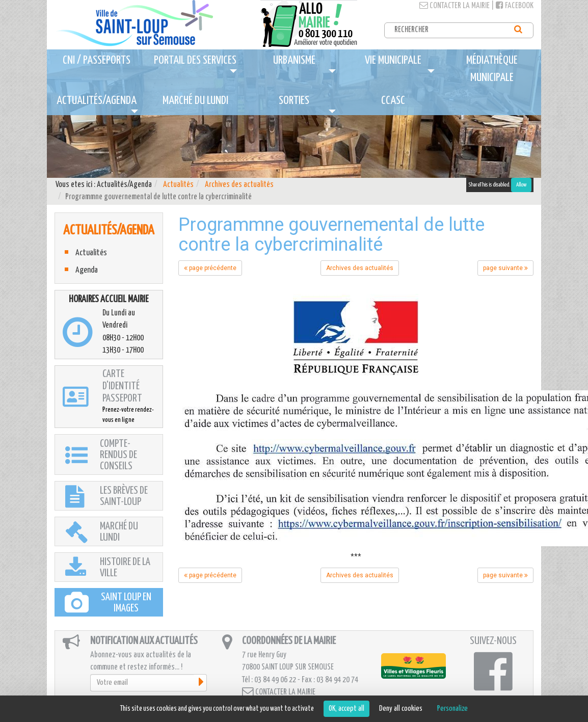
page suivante (505, 268)
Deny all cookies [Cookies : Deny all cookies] (401, 708)
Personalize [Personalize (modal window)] (452, 708)
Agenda (87, 270)
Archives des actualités (239, 185)
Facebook (515, 6)
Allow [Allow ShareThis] (521, 185)
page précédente (210, 268)
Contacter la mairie (455, 6)
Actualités (178, 185)
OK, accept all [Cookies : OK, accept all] (346, 708)
